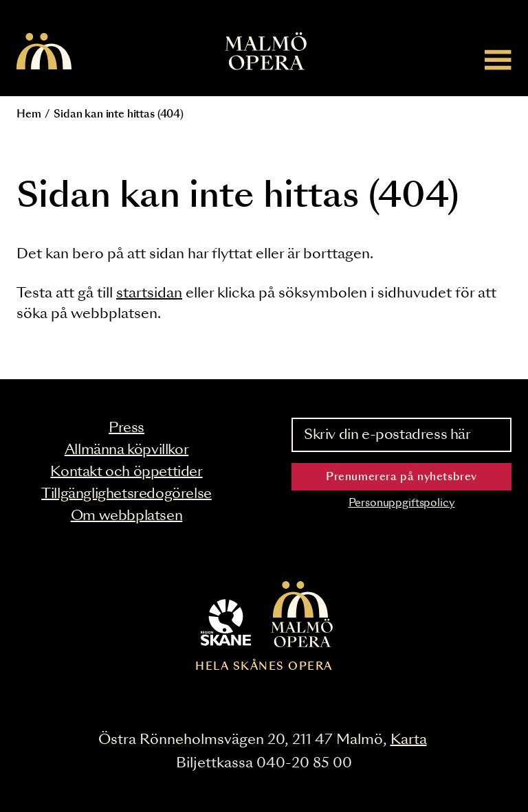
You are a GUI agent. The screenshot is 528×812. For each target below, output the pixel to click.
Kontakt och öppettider (126, 472)
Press (126, 428)
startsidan (149, 293)
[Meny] (498, 59)
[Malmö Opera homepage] (44, 52)
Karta (409, 740)
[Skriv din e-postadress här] (401, 435)
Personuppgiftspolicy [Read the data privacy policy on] (402, 503)
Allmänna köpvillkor (126, 450)
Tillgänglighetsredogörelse (126, 494)
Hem (29, 114)
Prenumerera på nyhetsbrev (401, 477)
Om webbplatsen (126, 516)
